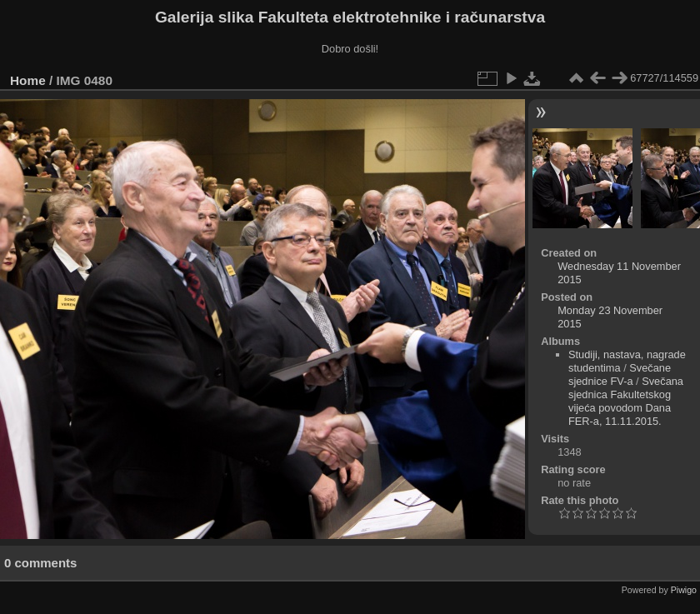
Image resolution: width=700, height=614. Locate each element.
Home (28, 80)
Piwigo (684, 590)
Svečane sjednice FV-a (620, 374)
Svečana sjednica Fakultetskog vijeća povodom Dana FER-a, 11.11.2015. (626, 401)
